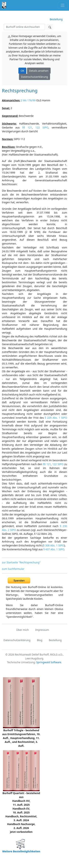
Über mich (22, 630)
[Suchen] (24, 27)
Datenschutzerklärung (34, 77)
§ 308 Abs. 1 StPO (54, 545)
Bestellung (56, 19)
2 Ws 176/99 (28, 100)
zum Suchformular (13, 569)
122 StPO (42, 127)
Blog (40, 640)
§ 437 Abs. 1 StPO (54, 549)
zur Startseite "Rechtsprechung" (21, 562)
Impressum (42, 630)
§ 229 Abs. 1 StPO (56, 418)
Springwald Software (49, 662)
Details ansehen (39, 71)
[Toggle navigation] (62, 5)
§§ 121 (27, 127)
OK (22, 71)
